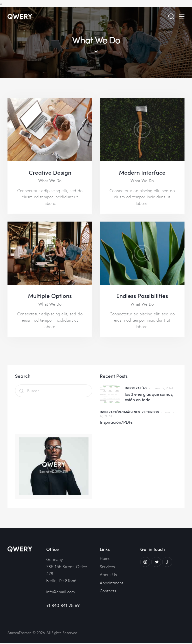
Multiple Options (50, 296)
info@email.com (60, 593)
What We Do (50, 181)
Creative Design (50, 173)
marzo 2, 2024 (163, 389)
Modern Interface (142, 173)
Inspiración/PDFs (116, 423)
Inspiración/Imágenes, (121, 413)
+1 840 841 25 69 (63, 606)
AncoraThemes (19, 634)
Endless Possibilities (142, 296)
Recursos (150, 413)
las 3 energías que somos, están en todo (149, 398)
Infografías (136, 389)
